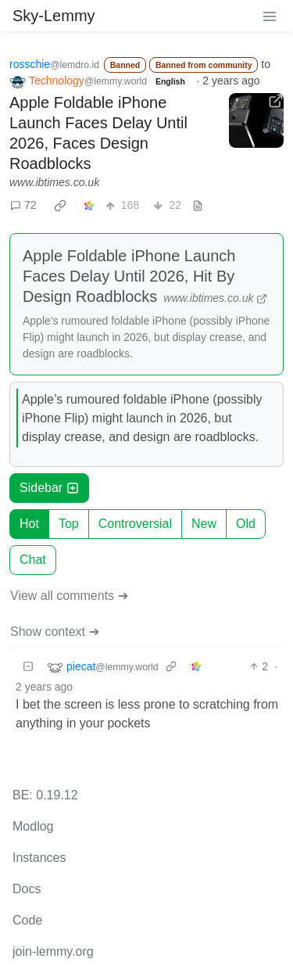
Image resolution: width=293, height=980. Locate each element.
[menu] (270, 16)
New (204, 524)
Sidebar (49, 488)
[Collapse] (28, 667)
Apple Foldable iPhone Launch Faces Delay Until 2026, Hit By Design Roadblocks (129, 276)
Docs (27, 889)
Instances (39, 858)
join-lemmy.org (53, 951)
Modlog (33, 826)
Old (246, 524)
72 (23, 205)
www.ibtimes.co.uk (54, 182)
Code (27, 920)
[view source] (198, 205)
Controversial (135, 524)
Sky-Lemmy (54, 16)
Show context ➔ (55, 632)
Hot (29, 524)
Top (69, 524)
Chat (33, 560)
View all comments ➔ (69, 596)
